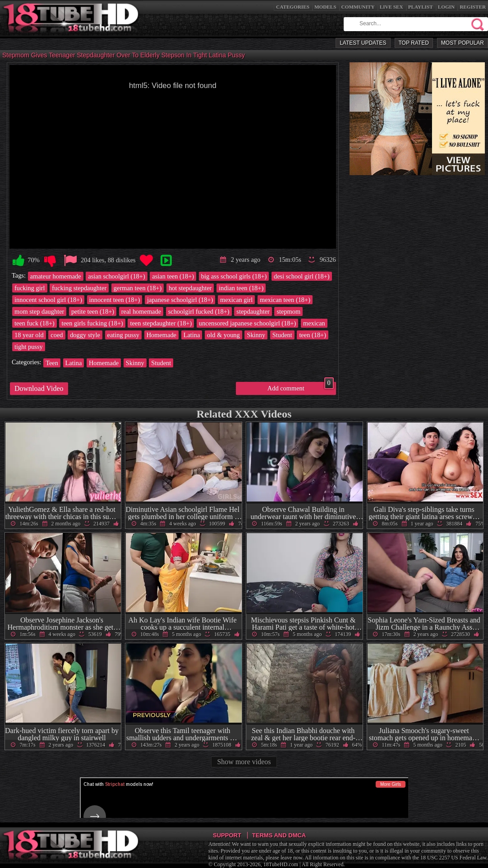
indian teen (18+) (241, 288)
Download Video (39, 388)
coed (57, 335)
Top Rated (414, 43)
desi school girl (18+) (302, 276)
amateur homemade (56, 276)
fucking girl (30, 288)
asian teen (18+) (173, 276)
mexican (314, 323)
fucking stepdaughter (79, 288)
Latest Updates (363, 43)
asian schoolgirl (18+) (116, 276)
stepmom (288, 311)
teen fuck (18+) (35, 323)
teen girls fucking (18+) (92, 323)
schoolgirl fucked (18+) (199, 311)
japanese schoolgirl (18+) (180, 300)
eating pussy (124, 335)
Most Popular (463, 43)
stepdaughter (253, 311)
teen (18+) (313, 335)
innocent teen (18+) (115, 300)
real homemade (141, 311)
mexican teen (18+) (285, 300)
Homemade (161, 335)
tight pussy (29, 347)
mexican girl (236, 300)
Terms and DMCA (279, 835)
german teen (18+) (138, 288)
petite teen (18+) (93, 311)
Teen (52, 363)
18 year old (29, 335)
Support (227, 835)
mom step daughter (39, 311)
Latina (192, 335)
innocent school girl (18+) (48, 300)
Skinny (256, 335)
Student (282, 335)
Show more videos (244, 762)
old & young (223, 335)
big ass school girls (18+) (234, 276)
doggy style (85, 335)
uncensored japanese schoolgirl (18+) (248, 323)
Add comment (301, 387)
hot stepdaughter (190, 288)
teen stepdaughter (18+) (161, 323)
